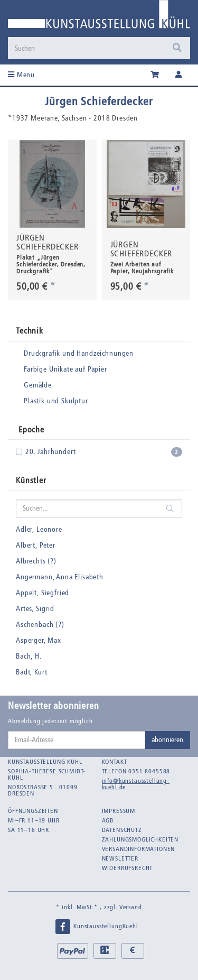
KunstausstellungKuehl (96, 927)
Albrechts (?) (36, 561)
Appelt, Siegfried (43, 593)
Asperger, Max (39, 640)
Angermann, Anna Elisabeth (60, 577)
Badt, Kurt (31, 672)
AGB (108, 820)
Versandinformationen (139, 849)
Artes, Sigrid (35, 609)
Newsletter (120, 858)
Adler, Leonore (39, 529)
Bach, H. (29, 656)
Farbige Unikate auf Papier (65, 369)
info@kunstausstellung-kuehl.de (136, 784)
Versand (131, 907)
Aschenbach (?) (40, 625)
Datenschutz (122, 830)
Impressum (119, 811)
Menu (21, 75)
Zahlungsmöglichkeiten (140, 839)
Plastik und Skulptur (56, 401)
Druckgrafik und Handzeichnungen (79, 353)
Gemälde (38, 385)
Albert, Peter (36, 545)
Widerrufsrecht (128, 868)
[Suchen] (88, 48)
